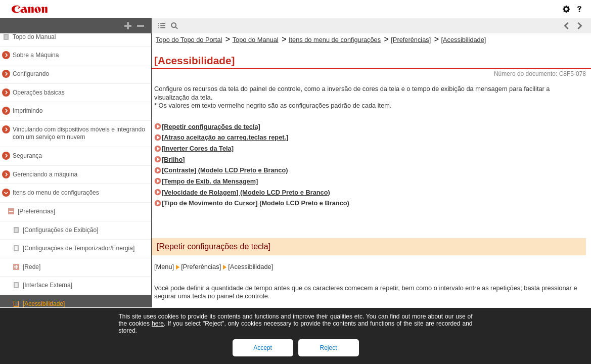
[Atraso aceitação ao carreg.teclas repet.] (225, 137)
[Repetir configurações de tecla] (211, 127)
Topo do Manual (34, 37)
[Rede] (32, 267)
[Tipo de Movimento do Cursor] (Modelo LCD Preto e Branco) (256, 203)
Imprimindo (28, 111)
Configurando (31, 74)
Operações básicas (39, 93)
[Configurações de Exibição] (60, 230)
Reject (328, 348)
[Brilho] (173, 160)
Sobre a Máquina (36, 55)
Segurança (27, 156)
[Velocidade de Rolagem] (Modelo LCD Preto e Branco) (246, 192)
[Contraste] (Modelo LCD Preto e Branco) (225, 170)
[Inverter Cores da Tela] (198, 148)
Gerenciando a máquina (45, 174)
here (158, 324)
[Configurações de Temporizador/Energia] (79, 248)
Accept (263, 348)
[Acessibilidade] (44, 304)
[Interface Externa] (48, 285)
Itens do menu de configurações (56, 193)
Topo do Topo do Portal (189, 40)
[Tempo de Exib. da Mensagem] (210, 181)
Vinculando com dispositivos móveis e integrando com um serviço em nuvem (79, 133)
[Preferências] (36, 211)
